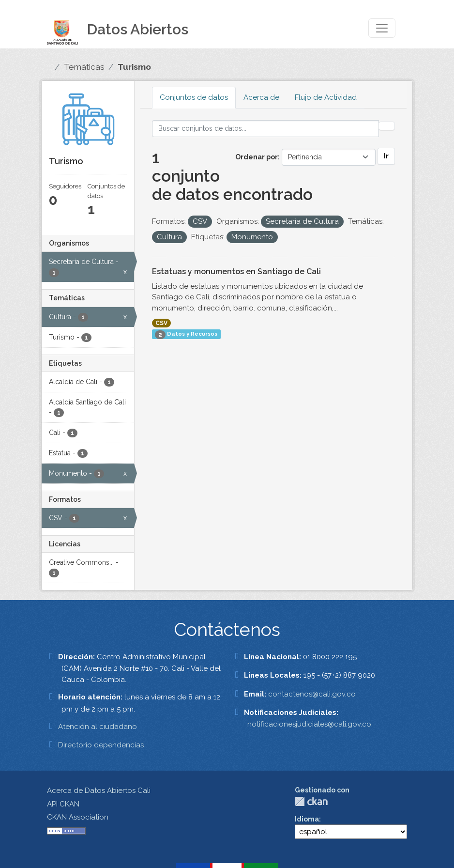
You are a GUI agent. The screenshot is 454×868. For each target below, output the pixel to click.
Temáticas (84, 67)
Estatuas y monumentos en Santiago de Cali (236, 271)
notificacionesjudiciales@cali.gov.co (309, 724)
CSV (161, 323)
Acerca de (261, 97)
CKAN (311, 801)
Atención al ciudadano (98, 727)
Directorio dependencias (101, 745)
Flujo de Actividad (326, 97)
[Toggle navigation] (382, 28)
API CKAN (63, 804)
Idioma (307, 819)
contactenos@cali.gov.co (312, 694)
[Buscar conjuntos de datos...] (266, 129)
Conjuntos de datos (194, 97)
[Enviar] (387, 126)
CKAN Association (78, 817)
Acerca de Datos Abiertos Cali (99, 790)
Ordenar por (257, 157)
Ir (386, 156)
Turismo (134, 67)
